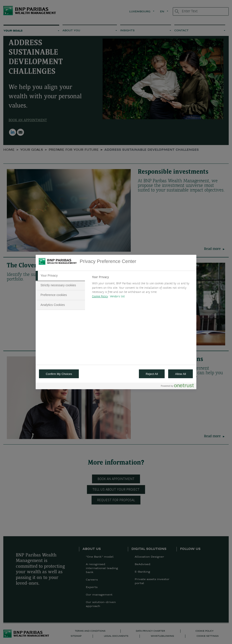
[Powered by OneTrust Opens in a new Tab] (177, 386)
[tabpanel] (142, 288)
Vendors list (117, 297)
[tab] (60, 276)
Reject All (152, 374)
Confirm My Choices (59, 374)
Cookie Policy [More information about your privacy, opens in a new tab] (100, 297)
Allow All (180, 374)
